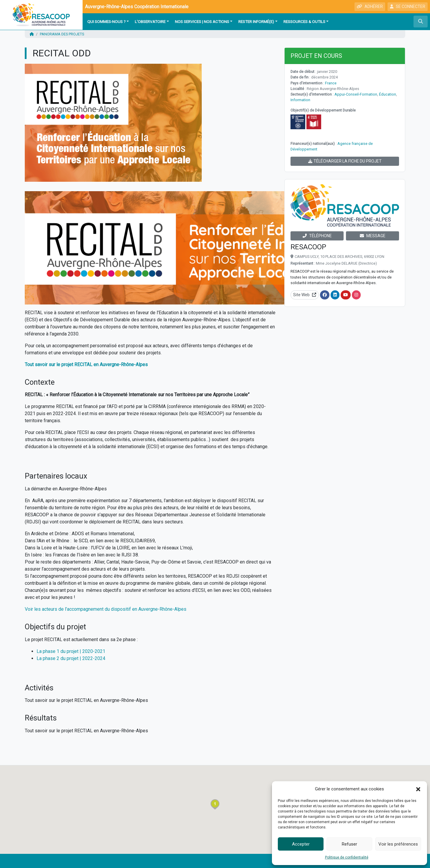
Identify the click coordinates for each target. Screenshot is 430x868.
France (331, 83)
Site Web (305, 295)
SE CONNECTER (408, 6)
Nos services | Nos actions (202, 22)
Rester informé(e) (256, 22)
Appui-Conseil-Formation (356, 94)
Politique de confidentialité (347, 857)
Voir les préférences (398, 844)
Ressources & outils (304, 22)
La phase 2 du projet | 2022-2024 (71, 658)
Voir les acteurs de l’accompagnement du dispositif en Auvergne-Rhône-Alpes (106, 609)
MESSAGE (373, 236)
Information (300, 100)
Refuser (349, 844)
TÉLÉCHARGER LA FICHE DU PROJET (345, 161)
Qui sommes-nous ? (106, 22)
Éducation (388, 94)
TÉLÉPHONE (317, 236)
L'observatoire (150, 22)
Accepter (301, 844)
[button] (418, 789)
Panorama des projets (62, 34)
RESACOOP (308, 247)
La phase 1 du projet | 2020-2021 (71, 651)
